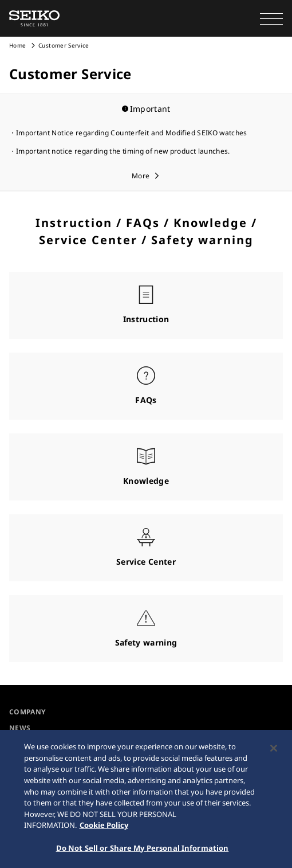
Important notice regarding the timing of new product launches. (123, 151)
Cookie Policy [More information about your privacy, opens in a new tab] (104, 826)
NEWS (20, 728)
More (141, 176)
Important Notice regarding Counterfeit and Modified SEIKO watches (132, 133)
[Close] (274, 750)
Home (17, 45)
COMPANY (27, 712)
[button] (271, 18)
